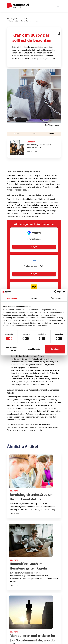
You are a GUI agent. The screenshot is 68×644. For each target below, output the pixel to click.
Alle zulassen (55, 349)
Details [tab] (34, 298)
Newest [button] (17, 134)
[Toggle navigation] (58, 6)
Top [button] (34, 134)
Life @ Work (23, 19)
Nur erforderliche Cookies (13, 349)
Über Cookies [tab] (56, 298)
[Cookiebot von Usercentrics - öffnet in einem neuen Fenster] (56, 292)
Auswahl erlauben (34, 349)
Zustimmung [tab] (12, 298)
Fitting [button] (52, 134)
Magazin (14, 19)
